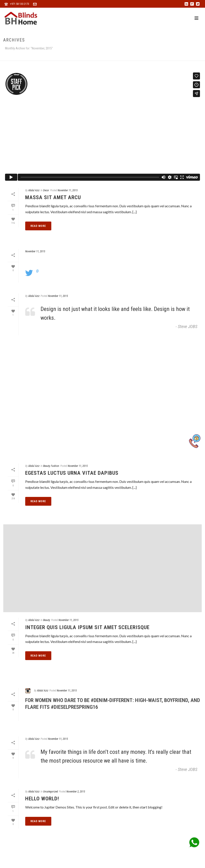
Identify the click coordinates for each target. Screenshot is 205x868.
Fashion (55, 466)
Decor (46, 190)
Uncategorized (51, 792)
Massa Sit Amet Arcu (53, 197)
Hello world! (42, 799)
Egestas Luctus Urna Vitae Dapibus (72, 473)
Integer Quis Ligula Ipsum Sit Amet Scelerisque (87, 627)
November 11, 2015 (68, 190)
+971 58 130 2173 (20, 4)
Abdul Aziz (34, 190)
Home (156, 57)
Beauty (46, 466)
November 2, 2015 (76, 792)
